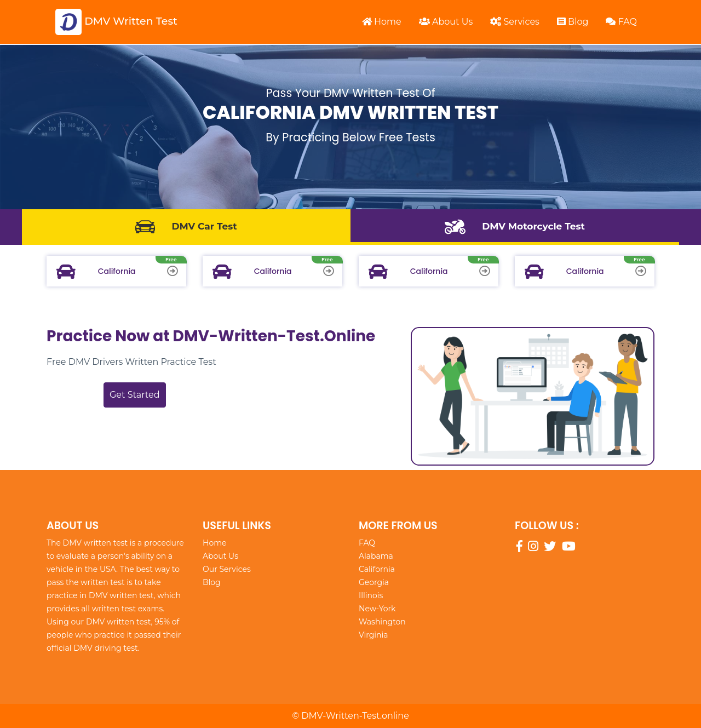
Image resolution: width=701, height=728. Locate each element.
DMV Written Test (116, 22)
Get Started (135, 395)
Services (515, 22)
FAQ (621, 22)
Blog (573, 22)
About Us (446, 22)
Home (382, 22)
